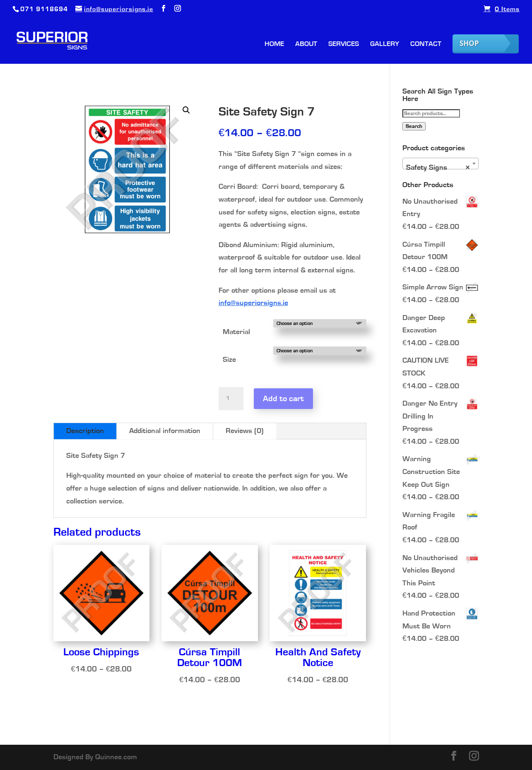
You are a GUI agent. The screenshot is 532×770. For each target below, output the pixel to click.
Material (236, 332)
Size (229, 360)
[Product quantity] (231, 399)
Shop (469, 43)
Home (274, 44)
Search (414, 126)
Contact (426, 44)
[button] (186, 110)
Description (85, 431)
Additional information (165, 431)
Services (344, 44)
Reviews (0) (245, 431)
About (306, 44)
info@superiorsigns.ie (253, 303)
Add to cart (283, 399)
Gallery (385, 44)
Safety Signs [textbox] (438, 168)
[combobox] (441, 164)
